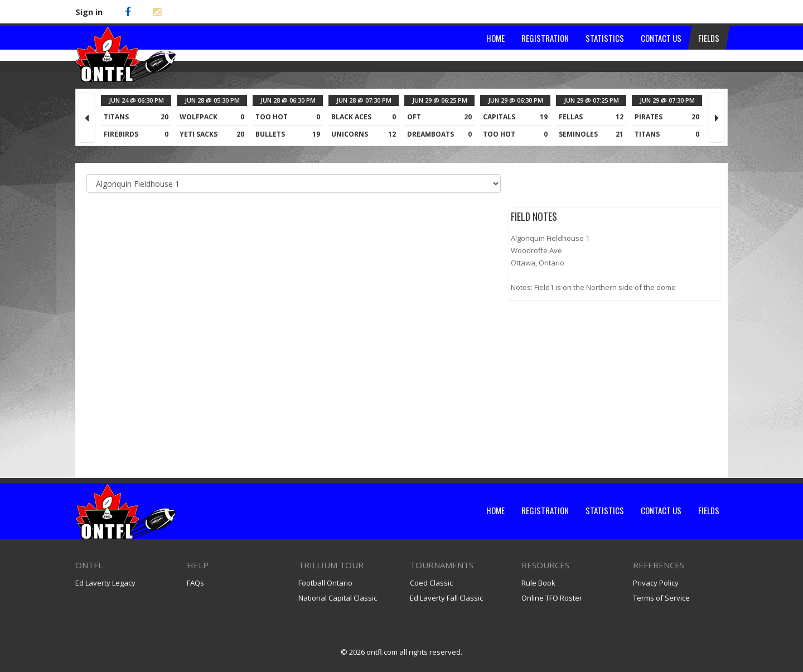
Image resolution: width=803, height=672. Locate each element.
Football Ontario (325, 583)
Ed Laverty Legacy (105, 583)
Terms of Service (661, 598)
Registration (545, 510)
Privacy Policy (656, 583)
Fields (709, 510)
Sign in (89, 12)
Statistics (605, 510)
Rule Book (538, 583)
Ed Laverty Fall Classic (446, 598)
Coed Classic (431, 583)
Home (495, 510)
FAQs (195, 583)
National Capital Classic (338, 598)
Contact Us (661, 510)
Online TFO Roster (552, 598)
